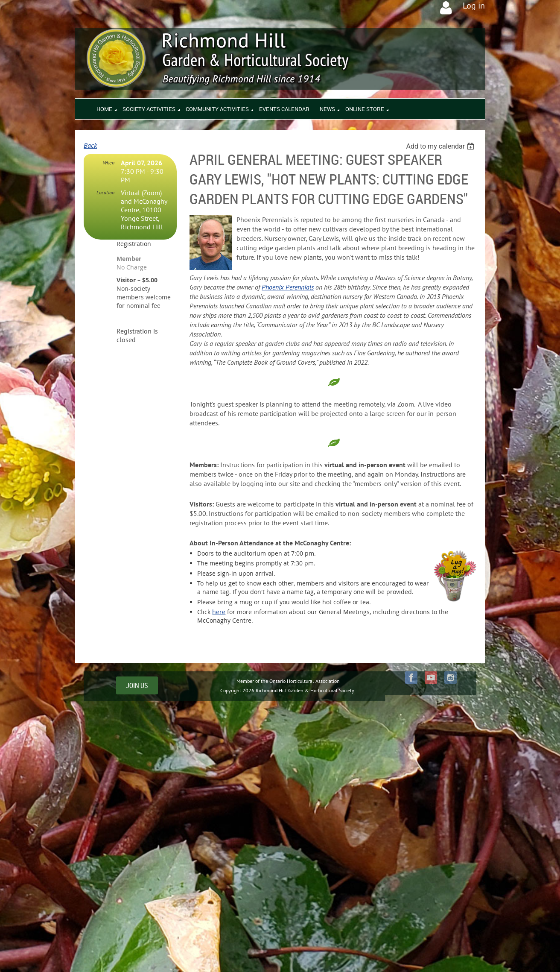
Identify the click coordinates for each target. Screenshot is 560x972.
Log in (474, 6)
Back (90, 145)
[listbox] (441, 146)
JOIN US (137, 685)
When (109, 162)
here (219, 612)
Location (105, 192)
